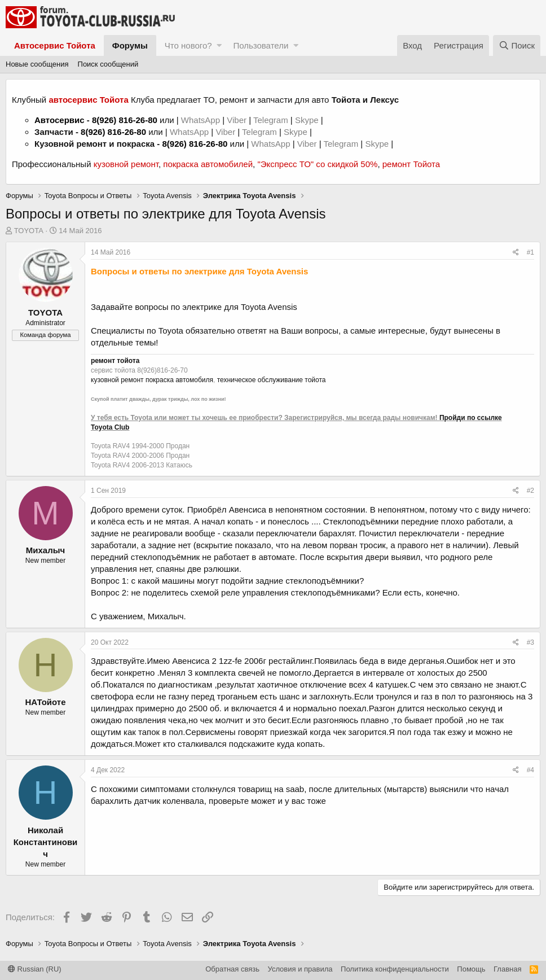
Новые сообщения (37, 64)
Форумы (130, 45)
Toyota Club (110, 427)
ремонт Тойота (411, 164)
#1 (530, 252)
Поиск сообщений (108, 64)
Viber (237, 120)
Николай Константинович (46, 842)
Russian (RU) (35, 969)
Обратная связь (232, 969)
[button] (219, 45)
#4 (530, 770)
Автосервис (60, 120)
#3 (530, 642)
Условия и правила (300, 969)
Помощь (471, 969)
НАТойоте (46, 702)
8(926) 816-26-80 (125, 120)
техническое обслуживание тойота (272, 380)
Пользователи (261, 45)
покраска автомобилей (208, 164)
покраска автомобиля (179, 380)
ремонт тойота (115, 361)
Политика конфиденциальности (395, 969)
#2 (530, 491)
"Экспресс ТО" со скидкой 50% (317, 164)
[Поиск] (517, 45)
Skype (308, 120)
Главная (507, 969)
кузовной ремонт (126, 164)
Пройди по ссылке (471, 418)
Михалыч (45, 550)
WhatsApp (202, 120)
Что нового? (188, 45)
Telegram (272, 120)
